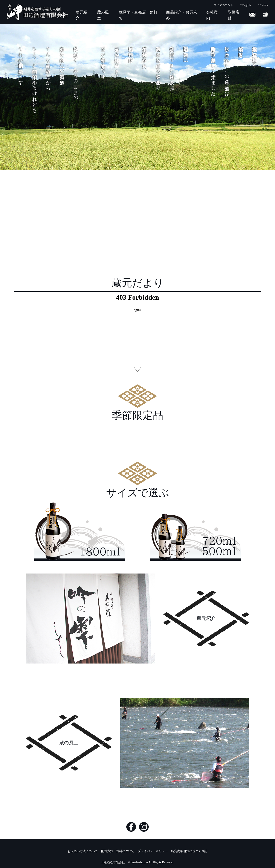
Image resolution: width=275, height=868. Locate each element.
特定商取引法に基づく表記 (189, 851)
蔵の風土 (69, 743)
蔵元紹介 (206, 618)
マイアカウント (224, 5)
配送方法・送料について (118, 851)
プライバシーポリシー (153, 851)
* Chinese (263, 5)
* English (245, 5)
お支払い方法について (83, 851)
